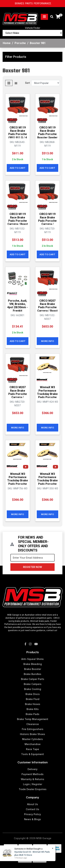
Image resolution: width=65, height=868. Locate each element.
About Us (32, 804)
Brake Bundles (32, 674)
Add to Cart (18, 168)
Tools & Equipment (32, 754)
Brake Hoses (33, 704)
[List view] (16, 83)
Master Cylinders (32, 739)
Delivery (32, 769)
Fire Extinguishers (33, 729)
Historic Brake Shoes (32, 734)
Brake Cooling (33, 689)
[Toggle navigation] (44, 17)
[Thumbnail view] (9, 83)
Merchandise (33, 744)
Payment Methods (32, 774)
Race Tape (32, 749)
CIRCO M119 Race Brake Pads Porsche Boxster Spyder (47, 133)
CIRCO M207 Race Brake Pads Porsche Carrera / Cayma (18, 394)
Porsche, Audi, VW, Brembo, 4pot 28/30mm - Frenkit (18, 306)
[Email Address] (32, 558)
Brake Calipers (33, 684)
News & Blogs (32, 819)
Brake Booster (33, 669)
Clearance (33, 724)
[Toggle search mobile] (51, 17)
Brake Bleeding (33, 664)
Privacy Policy (32, 814)
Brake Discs (33, 694)
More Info (47, 341)
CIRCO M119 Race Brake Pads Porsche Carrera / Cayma (47, 221)
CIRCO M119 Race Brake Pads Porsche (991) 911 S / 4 (18, 133)
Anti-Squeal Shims (32, 659)
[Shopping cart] (58, 17)
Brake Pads (32, 714)
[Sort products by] (45, 83)
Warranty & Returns (32, 779)
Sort (27, 83)
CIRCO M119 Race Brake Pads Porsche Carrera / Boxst (18, 219)
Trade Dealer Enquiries (33, 789)
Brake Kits (33, 709)
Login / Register (33, 784)
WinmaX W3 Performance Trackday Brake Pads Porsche (47, 392)
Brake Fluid (33, 699)
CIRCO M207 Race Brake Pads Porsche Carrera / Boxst (47, 306)
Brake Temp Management (33, 719)
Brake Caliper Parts (33, 679)
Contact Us (32, 809)
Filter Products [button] (16, 57)
